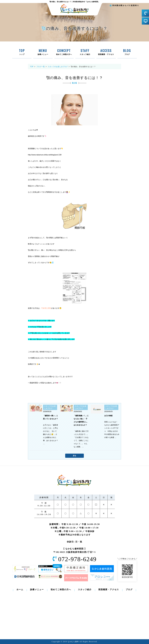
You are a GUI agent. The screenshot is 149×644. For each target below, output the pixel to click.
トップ (22, 52)
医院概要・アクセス (106, 52)
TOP (32, 67)
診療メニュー (43, 52)
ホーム (20, 589)
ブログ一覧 (41, 67)
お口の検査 (108, 416)
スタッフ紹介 (85, 52)
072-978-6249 (77, 559)
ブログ (127, 52)
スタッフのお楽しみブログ (58, 67)
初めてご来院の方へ (64, 52)
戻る (74, 456)
